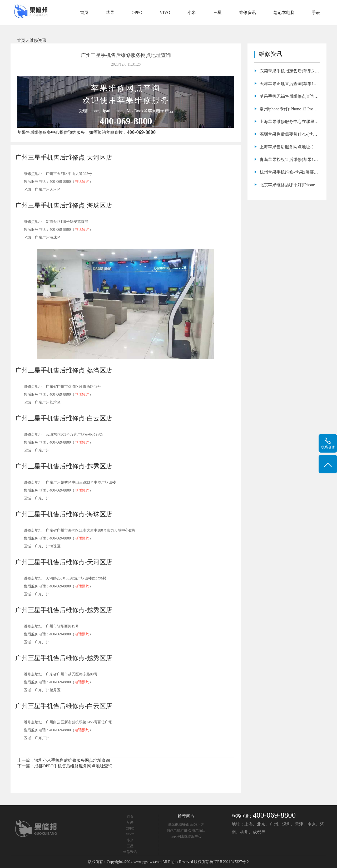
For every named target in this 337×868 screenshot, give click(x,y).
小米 (192, 13)
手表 (316, 13)
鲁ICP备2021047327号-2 (229, 862)
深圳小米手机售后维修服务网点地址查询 (72, 760)
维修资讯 (247, 13)
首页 (84, 13)
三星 (217, 13)
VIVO (165, 13)
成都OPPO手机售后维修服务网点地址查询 (73, 766)
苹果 (110, 13)
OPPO (137, 13)
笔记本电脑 (284, 13)
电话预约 (82, 182)
